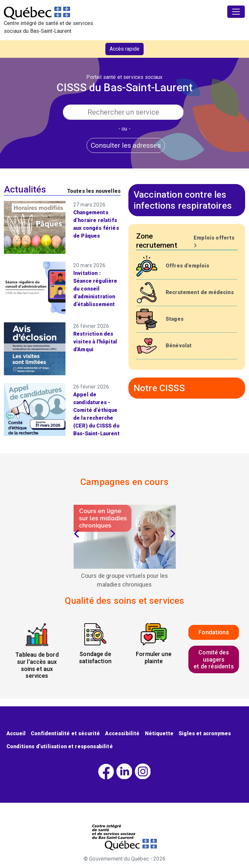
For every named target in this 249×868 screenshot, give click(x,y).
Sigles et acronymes (205, 733)
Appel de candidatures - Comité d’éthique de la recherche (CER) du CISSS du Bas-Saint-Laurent (96, 414)
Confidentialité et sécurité (65, 733)
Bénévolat (179, 346)
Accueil (16, 733)
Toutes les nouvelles (94, 191)
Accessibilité (122, 733)
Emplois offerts (214, 241)
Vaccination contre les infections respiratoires (183, 200)
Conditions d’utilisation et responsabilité (60, 746)
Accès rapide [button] (124, 49)
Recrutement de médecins (200, 292)
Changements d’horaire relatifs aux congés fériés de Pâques (96, 224)
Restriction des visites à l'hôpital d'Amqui (95, 342)
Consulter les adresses (126, 145)
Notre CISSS (159, 388)
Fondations (214, 632)
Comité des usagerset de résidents (213, 659)
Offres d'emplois (188, 266)
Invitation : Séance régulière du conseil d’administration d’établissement (95, 289)
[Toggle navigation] (236, 12)
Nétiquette (159, 733)
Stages (175, 319)
